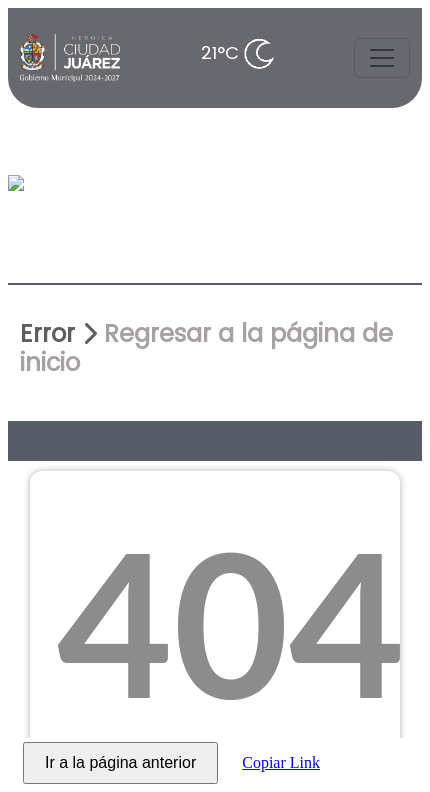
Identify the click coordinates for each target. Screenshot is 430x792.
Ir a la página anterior (120, 762)
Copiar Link (281, 762)
